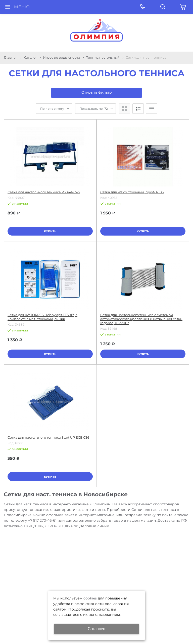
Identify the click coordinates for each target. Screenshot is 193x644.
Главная (11, 57)
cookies (90, 598)
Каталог (30, 57)
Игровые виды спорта (62, 57)
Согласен (96, 629)
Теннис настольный (103, 57)
